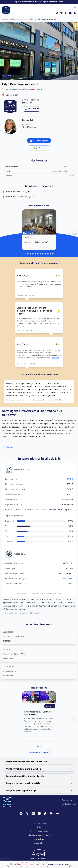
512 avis (39, 148)
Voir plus (8, 447)
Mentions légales (39, 823)
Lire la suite (55, 358)
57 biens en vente (35, 864)
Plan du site (67, 800)
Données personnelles (39, 831)
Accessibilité (39, 843)
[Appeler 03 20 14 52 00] (31, 109)
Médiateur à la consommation (39, 835)
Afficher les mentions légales (16, 192)
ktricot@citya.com (30, 127)
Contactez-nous (69, 804)
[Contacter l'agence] (39, 141)
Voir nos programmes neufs (58, 864)
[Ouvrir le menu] (75, 7)
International (39, 839)
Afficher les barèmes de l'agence (18, 197)
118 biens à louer (15, 864)
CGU (39, 827)
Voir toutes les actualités (39, 752)
